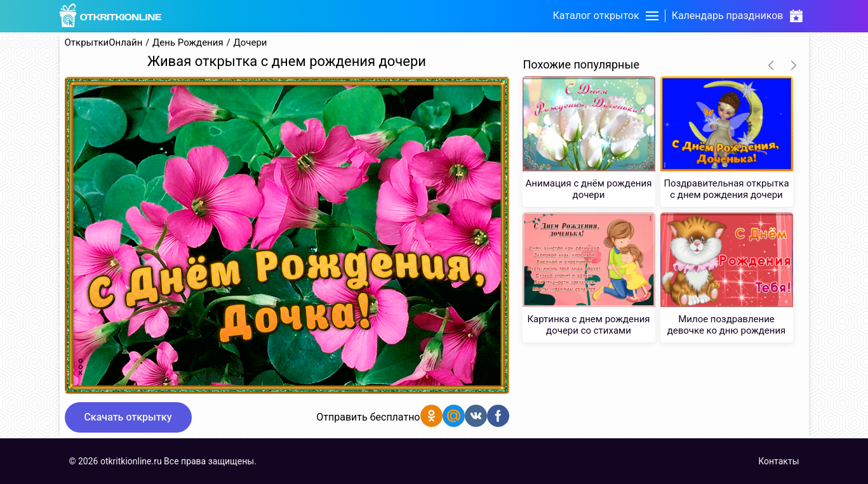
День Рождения (188, 43)
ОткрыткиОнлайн (104, 43)
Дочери (250, 43)
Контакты (778, 461)
